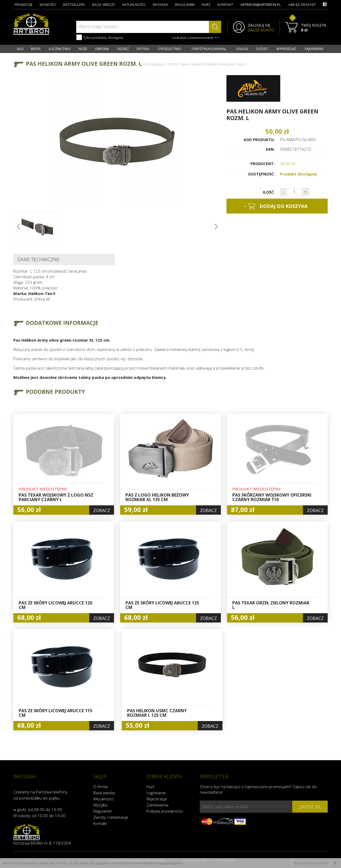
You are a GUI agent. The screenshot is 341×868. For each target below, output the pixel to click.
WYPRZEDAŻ (286, 49)
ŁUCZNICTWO (60, 49)
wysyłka (160, 5)
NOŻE (83, 49)
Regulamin (103, 811)
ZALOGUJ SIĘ (259, 25)
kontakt (225, 5)
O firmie (101, 787)
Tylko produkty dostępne (100, 37)
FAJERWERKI (314, 49)
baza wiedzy (104, 5)
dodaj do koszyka (276, 206)
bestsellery (74, 5)
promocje (23, 5)
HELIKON (288, 163)
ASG (20, 49)
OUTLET (262, 49)
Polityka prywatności (165, 811)
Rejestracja (157, 799)
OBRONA (102, 49)
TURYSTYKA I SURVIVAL (209, 49)
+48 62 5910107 (302, 5)
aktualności (134, 5)
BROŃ (36, 49)
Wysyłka (100, 805)
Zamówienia (157, 805)
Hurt (151, 787)
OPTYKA (143, 49)
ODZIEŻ (123, 49)
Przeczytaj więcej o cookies (311, 863)
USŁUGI (242, 49)
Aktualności (103, 799)
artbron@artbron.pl (261, 5)
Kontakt (100, 823)
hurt (206, 5)
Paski (184, 64)
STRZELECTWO (169, 49)
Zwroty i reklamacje (111, 817)
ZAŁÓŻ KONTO (261, 30)
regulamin (185, 5)
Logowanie (156, 793)
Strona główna (154, 64)
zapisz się (310, 807)
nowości (48, 5)
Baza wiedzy (104, 793)
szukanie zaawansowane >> (195, 38)
